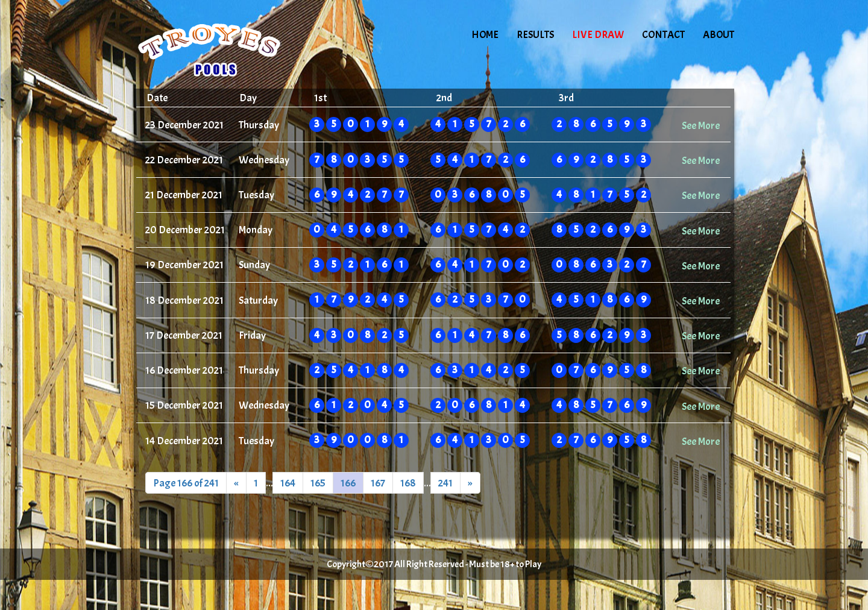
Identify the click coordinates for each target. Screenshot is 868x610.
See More (701, 125)
